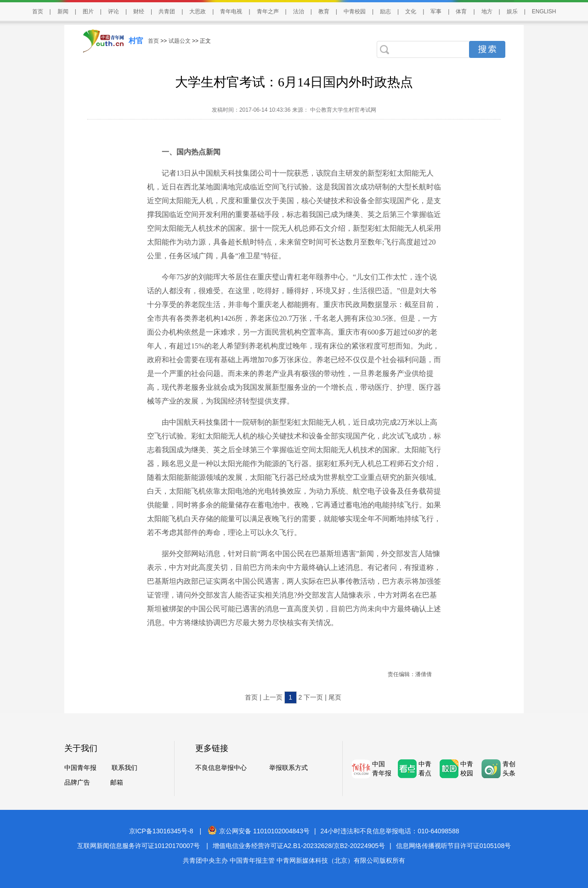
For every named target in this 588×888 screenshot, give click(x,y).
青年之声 (268, 11)
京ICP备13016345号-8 (161, 831)
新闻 (63, 11)
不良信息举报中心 (221, 768)
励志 (385, 11)
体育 (461, 11)
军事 (436, 11)
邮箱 (117, 782)
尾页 (335, 697)
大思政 (198, 11)
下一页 (313, 697)
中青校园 (355, 11)
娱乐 (512, 11)
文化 (411, 11)
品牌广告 (77, 782)
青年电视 (231, 11)
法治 (299, 11)
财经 (139, 11)
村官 (136, 41)
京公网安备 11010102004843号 (259, 831)
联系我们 (124, 768)
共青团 (167, 11)
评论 (113, 11)
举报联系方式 (288, 768)
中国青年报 (80, 768)
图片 (88, 11)
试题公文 (180, 41)
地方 (487, 11)
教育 (324, 11)
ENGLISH (544, 11)
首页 (38, 11)
